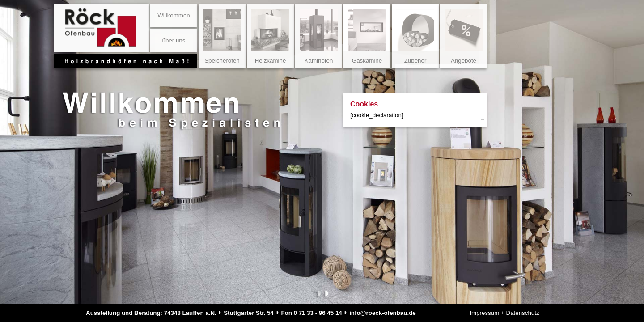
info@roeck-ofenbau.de (383, 313)
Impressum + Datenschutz (504, 313)
